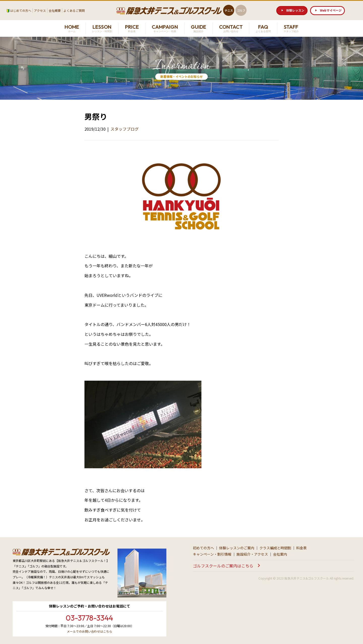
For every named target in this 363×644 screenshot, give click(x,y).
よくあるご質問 (74, 10)
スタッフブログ (125, 129)
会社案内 (280, 554)
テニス (229, 10)
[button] (292, 11)
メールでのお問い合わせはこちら (89, 631)
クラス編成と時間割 (275, 548)
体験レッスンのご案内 (237, 548)
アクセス (40, 10)
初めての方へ (203, 548)
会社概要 (55, 10)
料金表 (301, 548)
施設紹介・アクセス (252, 554)
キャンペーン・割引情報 (212, 554)
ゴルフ (241, 10)
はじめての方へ (21, 10)
